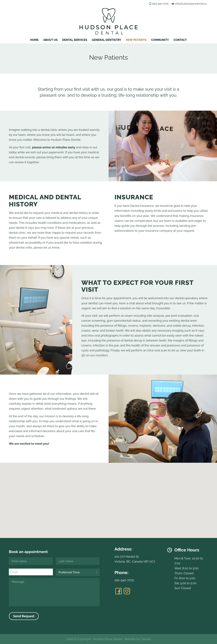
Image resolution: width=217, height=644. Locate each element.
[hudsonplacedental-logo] (108, 21)
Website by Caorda (137, 639)
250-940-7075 (124, 580)
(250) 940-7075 (160, 4)
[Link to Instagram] (127, 591)
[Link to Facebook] (119, 591)
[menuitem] (34, 39)
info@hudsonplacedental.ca (191, 4)
